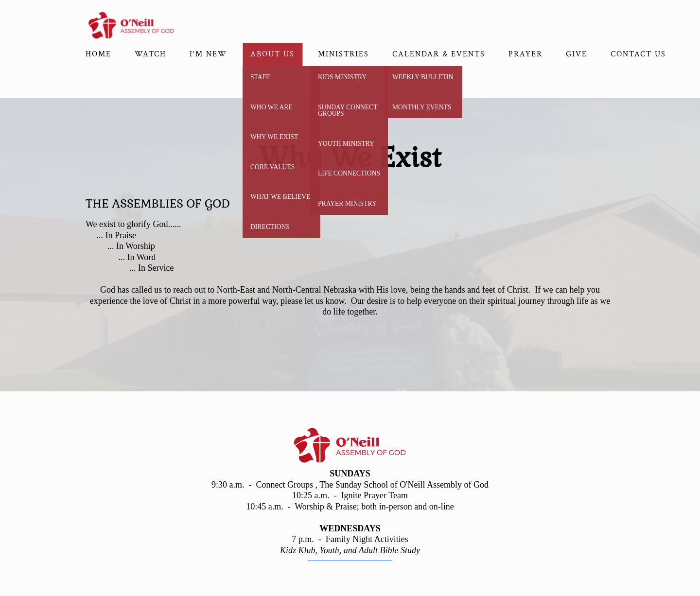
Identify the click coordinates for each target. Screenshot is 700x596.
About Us (272, 54)
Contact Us (638, 54)
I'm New (208, 54)
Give (577, 54)
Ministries (343, 54)
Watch (150, 54)
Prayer (525, 54)
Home (98, 54)
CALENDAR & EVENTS (439, 54)
